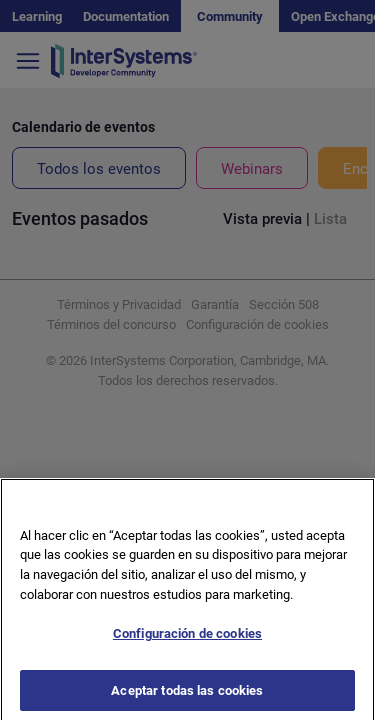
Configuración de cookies (187, 643)
